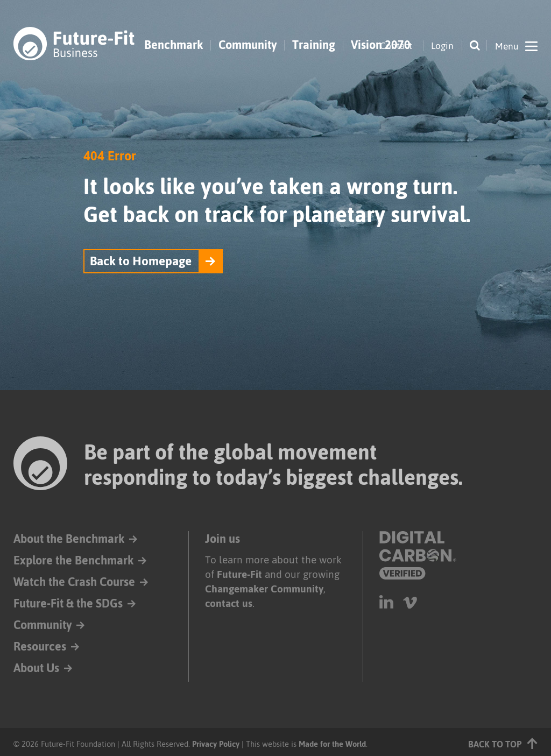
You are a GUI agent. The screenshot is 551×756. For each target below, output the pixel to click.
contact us (229, 603)
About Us (36, 668)
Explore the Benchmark (73, 560)
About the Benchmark (69, 539)
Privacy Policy (216, 744)
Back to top (503, 743)
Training (314, 45)
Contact (396, 46)
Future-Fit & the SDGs (68, 603)
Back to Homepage (141, 261)
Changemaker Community (264, 589)
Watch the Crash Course (74, 582)
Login (442, 46)
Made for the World (332, 744)
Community (248, 45)
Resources (40, 647)
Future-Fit (239, 574)
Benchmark (174, 45)
